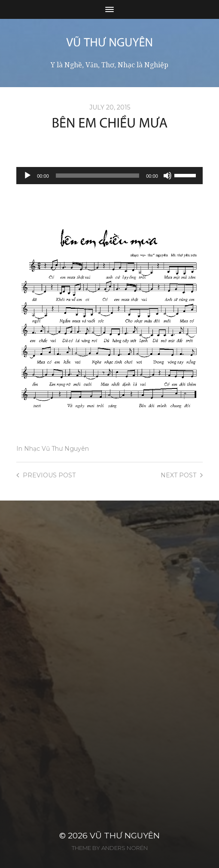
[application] (109, 176)
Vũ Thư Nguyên (125, 836)
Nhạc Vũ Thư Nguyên (56, 449)
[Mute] (167, 176)
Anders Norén (125, 848)
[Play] (27, 176)
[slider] (97, 176)
